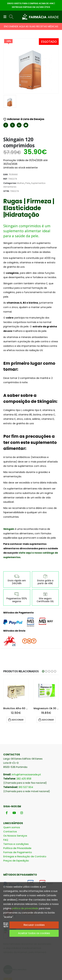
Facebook (6, 90)
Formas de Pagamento (18, 817)
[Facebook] (7, 777)
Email (26, 90)
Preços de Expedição (16, 825)
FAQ (6, 804)
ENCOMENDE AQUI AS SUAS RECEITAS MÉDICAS (31, 26)
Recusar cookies (34, 925)
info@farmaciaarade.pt (26, 739)
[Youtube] (14, 777)
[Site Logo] (41, 17)
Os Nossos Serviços (15, 800)
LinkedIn (19, 90)
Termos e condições (16, 809)
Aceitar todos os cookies (34, 933)
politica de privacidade (25, 908)
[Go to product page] (16, 656)
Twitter (12, 90)
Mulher (21, 148)
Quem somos (12, 792)
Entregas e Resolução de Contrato (25, 821)
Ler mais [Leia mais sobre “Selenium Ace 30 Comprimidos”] (17, 684)
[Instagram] (22, 777)
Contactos (10, 796)
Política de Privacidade (17, 813)
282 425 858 (24, 743)
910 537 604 (26, 752)
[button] (6, 17)
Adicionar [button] (48, 684)
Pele (28, 148)
